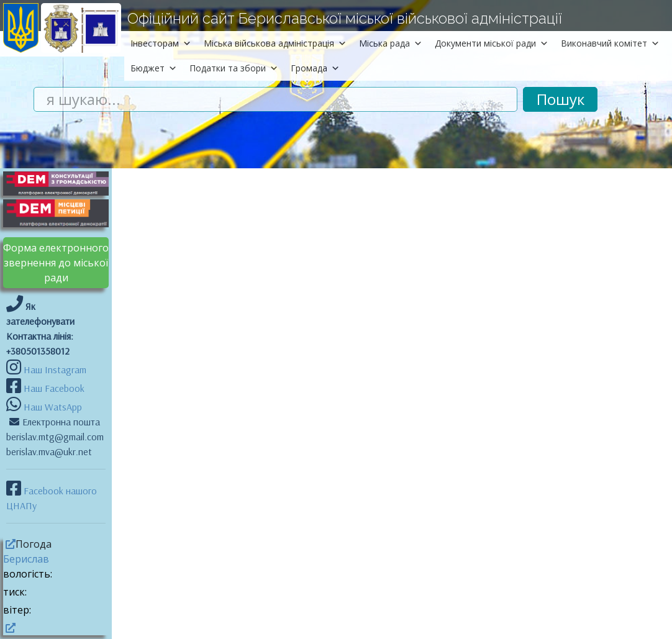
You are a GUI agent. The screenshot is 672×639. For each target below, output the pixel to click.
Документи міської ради (492, 43)
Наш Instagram (55, 369)
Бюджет (154, 68)
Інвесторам (161, 43)
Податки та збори (234, 68)
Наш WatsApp (52, 407)
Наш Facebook (53, 388)
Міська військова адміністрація (275, 43)
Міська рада (391, 43)
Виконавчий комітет (610, 43)
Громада (315, 68)
